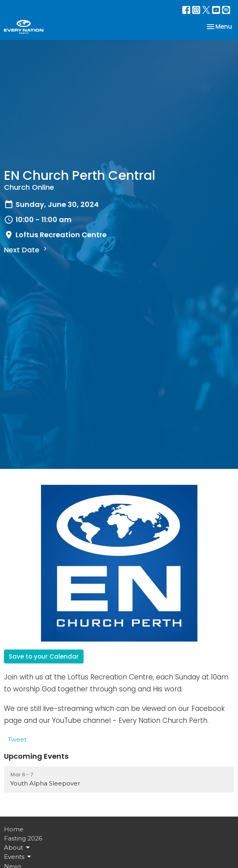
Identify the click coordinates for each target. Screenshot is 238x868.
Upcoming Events (36, 756)
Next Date (26, 250)
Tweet (17, 739)
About (18, 848)
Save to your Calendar (44, 656)
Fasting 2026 (23, 838)
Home (14, 829)
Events (18, 857)
